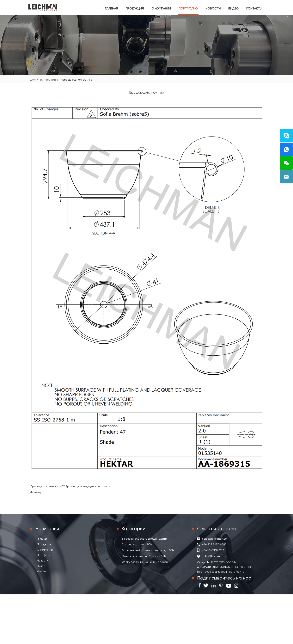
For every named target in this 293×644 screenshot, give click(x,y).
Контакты (254, 8)
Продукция (135, 8)
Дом (33, 80)
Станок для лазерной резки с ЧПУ (144, 556)
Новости (213, 8)
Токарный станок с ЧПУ (137, 544)
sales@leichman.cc (214, 539)
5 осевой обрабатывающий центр (144, 539)
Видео (233, 8)
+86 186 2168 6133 (213, 550)
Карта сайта (235, 572)
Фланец (36, 492)
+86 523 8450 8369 (214, 544)
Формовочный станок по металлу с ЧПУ (148, 550)
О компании (161, 8)
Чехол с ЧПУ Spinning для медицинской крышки (79, 486)
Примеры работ (49, 80)
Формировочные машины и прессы (145, 562)
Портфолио (188, 8)
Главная (111, 8)
